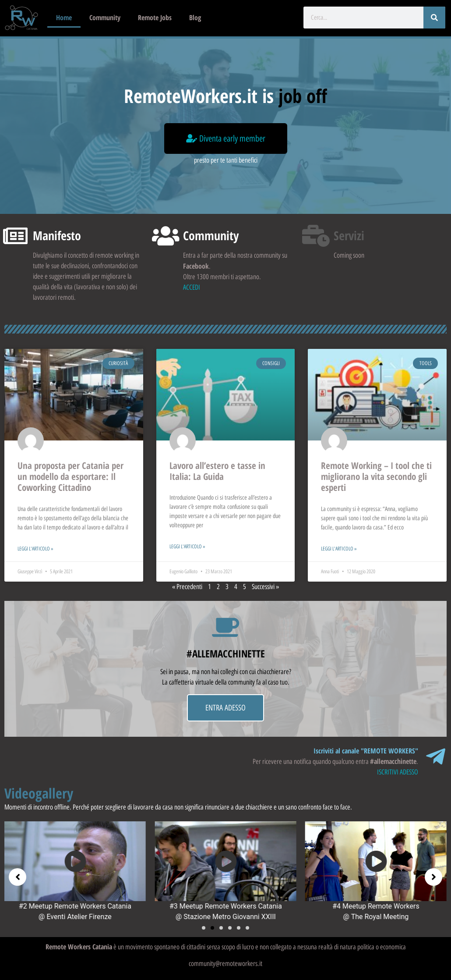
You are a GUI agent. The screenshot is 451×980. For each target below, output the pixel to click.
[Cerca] (434, 18)
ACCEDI (192, 287)
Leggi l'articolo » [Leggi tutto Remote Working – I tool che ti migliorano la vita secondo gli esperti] (339, 549)
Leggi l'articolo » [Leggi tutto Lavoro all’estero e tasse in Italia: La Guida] (187, 547)
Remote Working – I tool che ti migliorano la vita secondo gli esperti (376, 476)
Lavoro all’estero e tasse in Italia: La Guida (217, 471)
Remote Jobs (155, 18)
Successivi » (265, 587)
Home (64, 18)
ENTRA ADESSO (225, 708)
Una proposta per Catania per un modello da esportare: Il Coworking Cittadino (70, 476)
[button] (204, 928)
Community (105, 18)
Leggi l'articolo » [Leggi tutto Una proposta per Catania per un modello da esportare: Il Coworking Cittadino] (35, 549)
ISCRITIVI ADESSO (398, 772)
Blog (195, 18)
